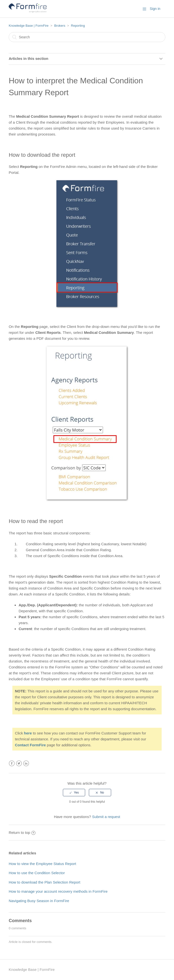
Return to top (22, 832)
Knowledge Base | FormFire (29, 26)
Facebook (12, 763)
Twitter (19, 763)
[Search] (87, 37)
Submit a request (106, 817)
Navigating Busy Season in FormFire (39, 901)
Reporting (78, 26)
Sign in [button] (155, 9)
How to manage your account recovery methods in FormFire (58, 891)
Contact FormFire (30, 745)
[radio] (74, 793)
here (28, 733)
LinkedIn (26, 763)
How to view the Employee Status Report (42, 864)
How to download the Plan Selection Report (44, 882)
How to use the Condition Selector (37, 873)
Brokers (60, 26)
